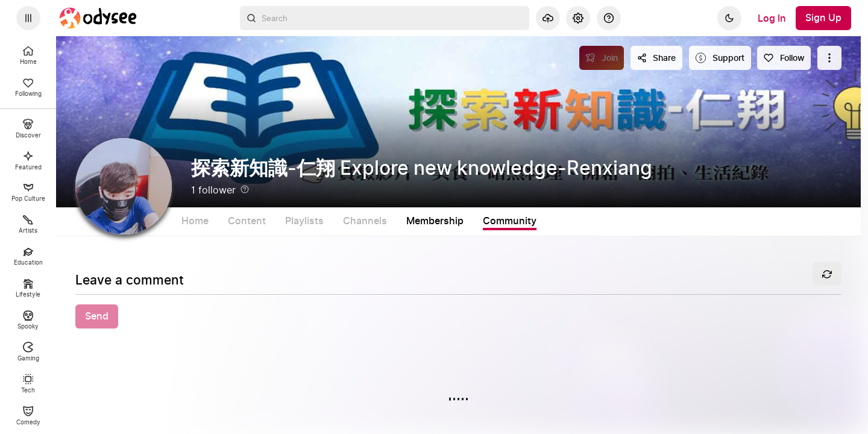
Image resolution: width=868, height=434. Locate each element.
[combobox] (385, 18)
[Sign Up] (823, 18)
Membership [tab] (486, 221)
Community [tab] (560, 221)
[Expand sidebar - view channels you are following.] (28, 18)
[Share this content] (656, 58)
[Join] (602, 58)
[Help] (609, 18)
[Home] (98, 18)
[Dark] (729, 18)
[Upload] (548, 18)
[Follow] (784, 58)
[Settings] (578, 18)
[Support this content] (720, 58)
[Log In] (772, 18)
